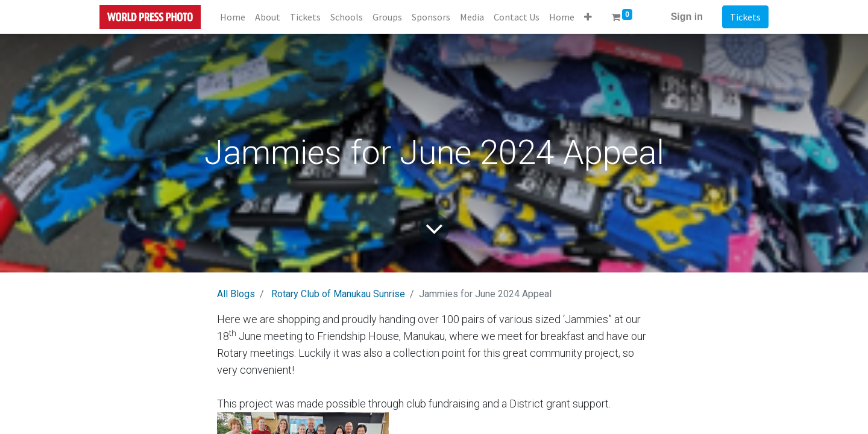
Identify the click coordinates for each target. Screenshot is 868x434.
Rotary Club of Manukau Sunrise (338, 294)
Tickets (745, 17)
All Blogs (236, 294)
